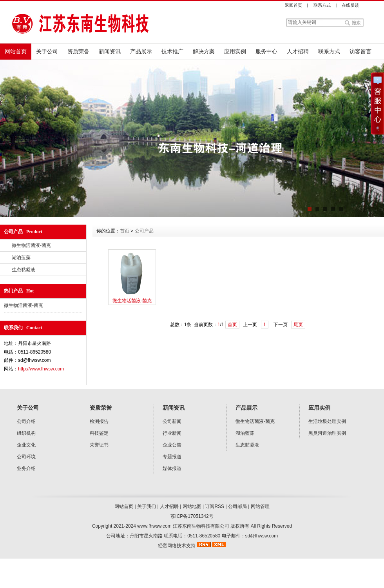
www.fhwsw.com (154, 526)
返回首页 (293, 5)
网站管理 (260, 506)
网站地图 (192, 506)
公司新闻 (172, 421)
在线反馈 (350, 5)
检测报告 (99, 421)
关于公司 (47, 51)
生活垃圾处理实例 (327, 421)
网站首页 (16, 51)
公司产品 (144, 231)
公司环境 (26, 457)
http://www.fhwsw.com (41, 369)
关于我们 (147, 506)
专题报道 (172, 457)
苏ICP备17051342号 (192, 516)
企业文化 (26, 445)
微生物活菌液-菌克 (31, 245)
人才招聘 (298, 51)
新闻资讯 (110, 51)
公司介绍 (26, 421)
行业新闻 (172, 433)
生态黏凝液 (24, 270)
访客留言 (360, 51)
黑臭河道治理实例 (327, 433)
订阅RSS (215, 506)
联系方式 (322, 5)
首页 (125, 231)
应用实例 (235, 51)
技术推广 (172, 51)
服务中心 (266, 51)
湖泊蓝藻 (21, 258)
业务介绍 (26, 468)
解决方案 (204, 51)
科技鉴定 (99, 433)
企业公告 (172, 445)
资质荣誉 (78, 51)
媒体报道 (172, 468)
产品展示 (141, 51)
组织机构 (26, 433)
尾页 (298, 325)
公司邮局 (237, 506)
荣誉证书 (99, 445)
